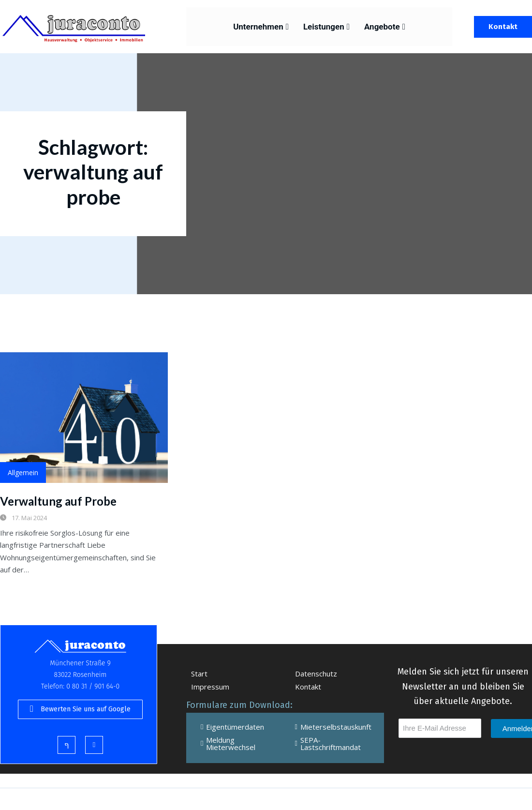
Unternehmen (261, 27)
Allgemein (23, 472)
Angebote (385, 27)
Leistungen (326, 27)
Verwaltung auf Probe (58, 501)
